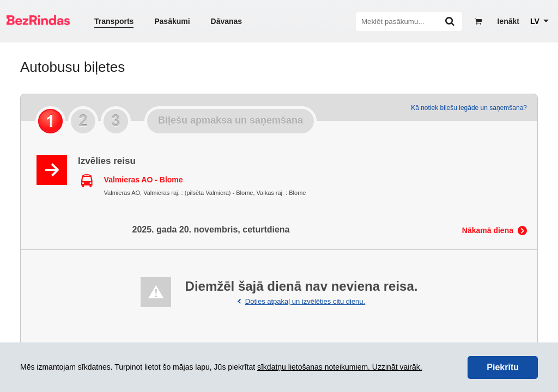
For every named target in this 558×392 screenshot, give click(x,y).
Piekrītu (503, 367)
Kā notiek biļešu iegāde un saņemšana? (469, 108)
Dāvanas (227, 21)
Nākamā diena (488, 230)
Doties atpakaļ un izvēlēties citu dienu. (305, 301)
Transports (114, 21)
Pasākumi (172, 21)
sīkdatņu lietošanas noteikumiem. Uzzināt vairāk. (340, 367)
